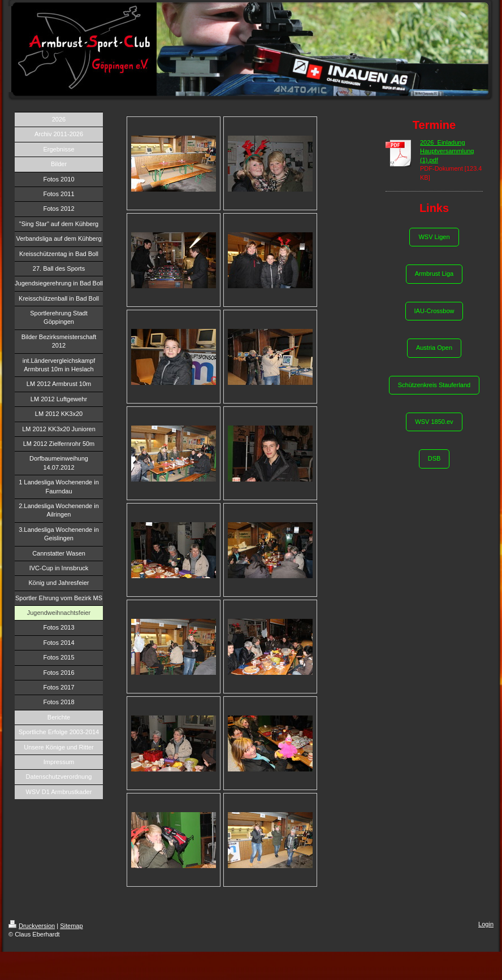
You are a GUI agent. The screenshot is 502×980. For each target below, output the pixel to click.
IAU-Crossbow (434, 311)
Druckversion (32, 926)
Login (486, 924)
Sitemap (71, 926)
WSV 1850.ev (434, 422)
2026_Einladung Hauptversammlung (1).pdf (447, 151)
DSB (434, 458)
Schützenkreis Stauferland (434, 385)
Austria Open (434, 348)
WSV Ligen (434, 237)
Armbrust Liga (434, 274)
